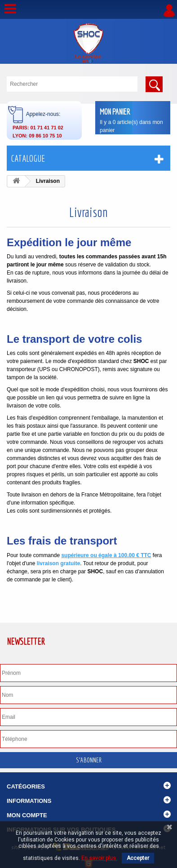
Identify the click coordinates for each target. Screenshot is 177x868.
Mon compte (27, 815)
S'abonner (89, 760)
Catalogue (28, 158)
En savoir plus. (99, 858)
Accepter (138, 858)
